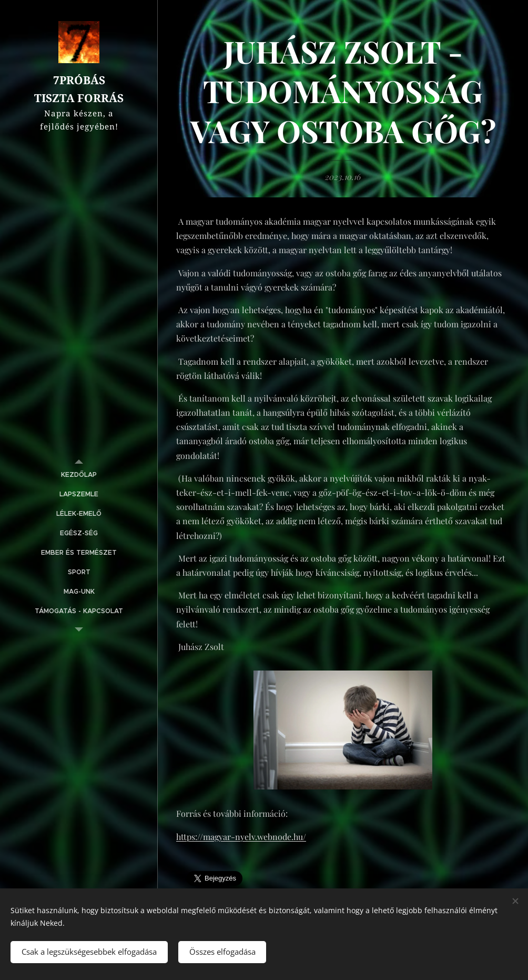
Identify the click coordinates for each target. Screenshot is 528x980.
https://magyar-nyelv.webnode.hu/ (241, 837)
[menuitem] (79, 475)
